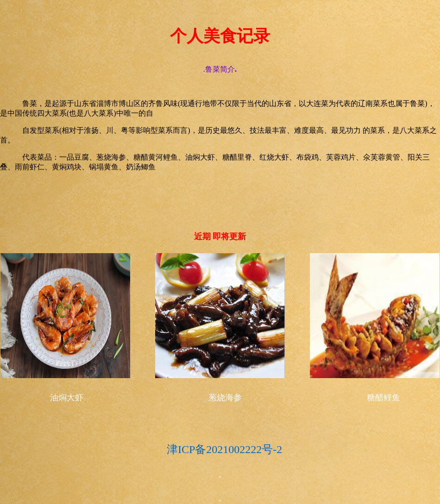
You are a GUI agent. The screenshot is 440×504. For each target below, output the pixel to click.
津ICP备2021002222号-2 (141, 449)
